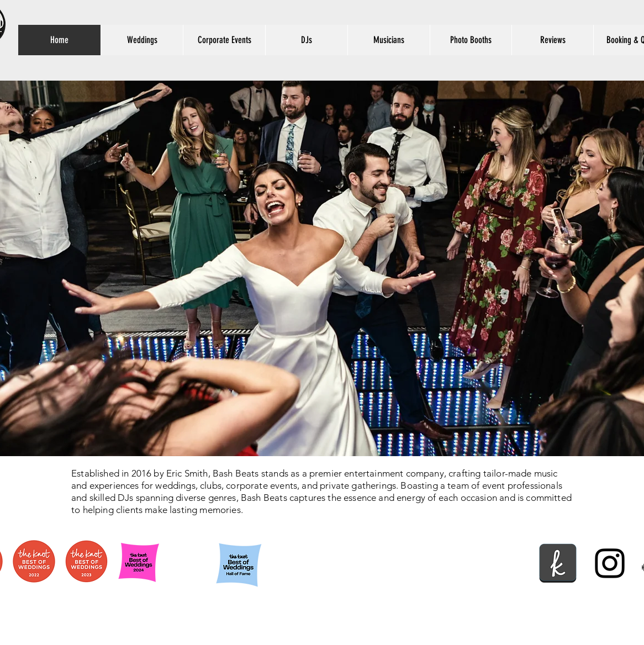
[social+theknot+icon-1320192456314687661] (558, 563)
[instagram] (610, 563)
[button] (306, 40)
